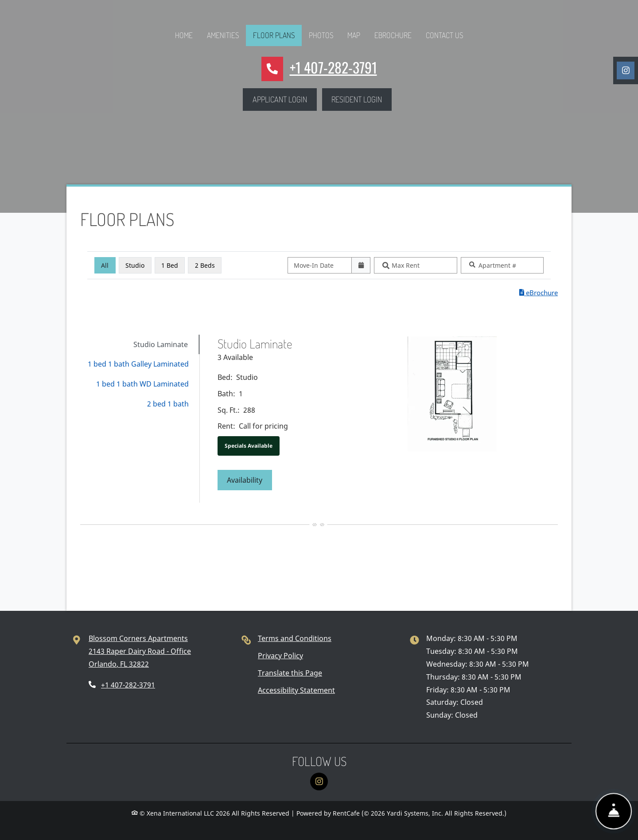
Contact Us (444, 35)
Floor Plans (274, 35)
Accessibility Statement (296, 690)
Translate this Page (290, 673)
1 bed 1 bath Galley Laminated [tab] (138, 364)
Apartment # (497, 265)
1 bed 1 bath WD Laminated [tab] (142, 384)
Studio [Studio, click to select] (135, 265)
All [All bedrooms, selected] (105, 265)
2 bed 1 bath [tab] (168, 404)
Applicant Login (285, 98)
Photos (321, 35)
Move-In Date (314, 265)
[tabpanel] (383, 419)
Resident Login (362, 98)
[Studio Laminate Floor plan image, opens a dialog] (452, 394)
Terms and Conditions (295, 638)
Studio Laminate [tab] (161, 344)
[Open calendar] (361, 265)
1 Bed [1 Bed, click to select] (170, 265)
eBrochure (393, 35)
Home (184, 35)
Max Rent (406, 265)
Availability (249, 479)
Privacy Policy (280, 656)
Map (354, 35)
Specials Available (249, 446)
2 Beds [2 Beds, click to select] (205, 265)
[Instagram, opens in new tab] (626, 70)
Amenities (223, 35)
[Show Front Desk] (614, 810)
